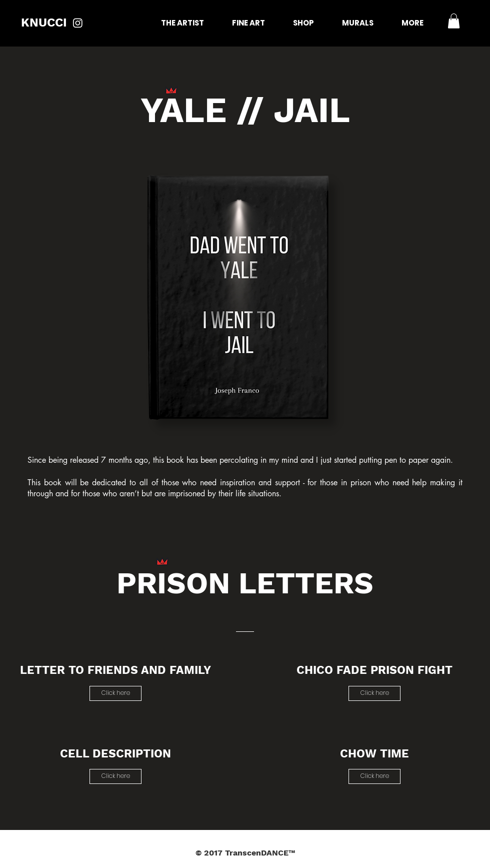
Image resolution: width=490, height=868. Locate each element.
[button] (454, 21)
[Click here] (115, 693)
